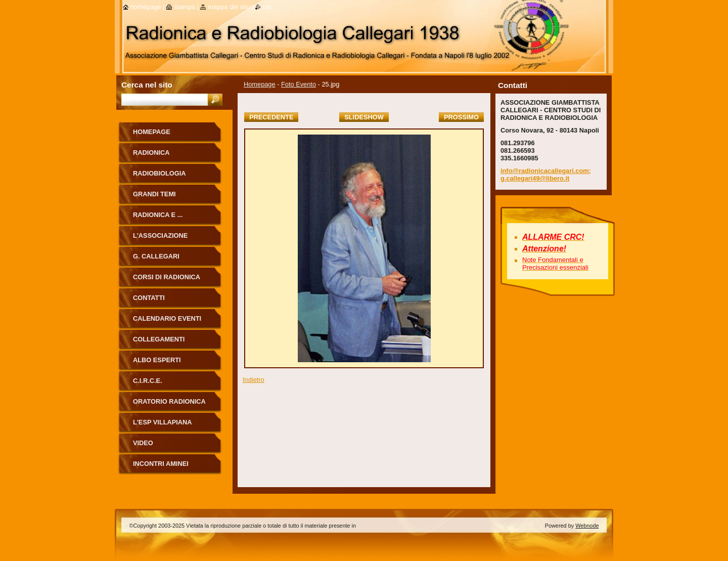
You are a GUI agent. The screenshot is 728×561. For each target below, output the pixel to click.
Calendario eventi (167, 318)
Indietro (254, 380)
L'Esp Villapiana (163, 422)
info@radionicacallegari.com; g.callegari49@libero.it (546, 175)
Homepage (260, 84)
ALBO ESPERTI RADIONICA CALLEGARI (171, 363)
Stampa (185, 7)
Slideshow (364, 117)
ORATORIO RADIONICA (169, 401)
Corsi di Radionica (167, 277)
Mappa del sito (229, 7)
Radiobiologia (160, 173)
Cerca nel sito (147, 85)
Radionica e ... (158, 215)
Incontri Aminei (161, 464)
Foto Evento (299, 84)
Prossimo (461, 117)
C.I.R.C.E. (148, 381)
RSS (267, 7)
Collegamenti (159, 339)
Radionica (151, 153)
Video (143, 443)
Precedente (271, 117)
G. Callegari (156, 256)
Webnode (587, 526)
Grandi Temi (154, 194)
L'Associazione (160, 235)
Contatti (149, 298)
